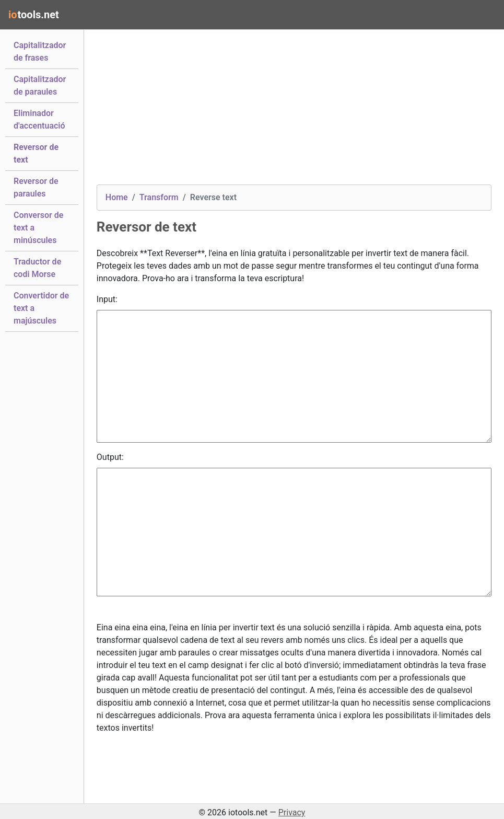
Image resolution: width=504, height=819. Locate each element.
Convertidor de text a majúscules (41, 308)
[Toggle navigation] (481, 15)
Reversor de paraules (36, 187)
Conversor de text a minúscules (38, 228)
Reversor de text (36, 153)
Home (117, 197)
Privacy (292, 812)
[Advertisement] (294, 111)
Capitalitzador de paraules (40, 85)
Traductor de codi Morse (37, 268)
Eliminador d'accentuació (39, 119)
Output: (110, 457)
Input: (107, 299)
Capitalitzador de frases (40, 51)
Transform (159, 197)
